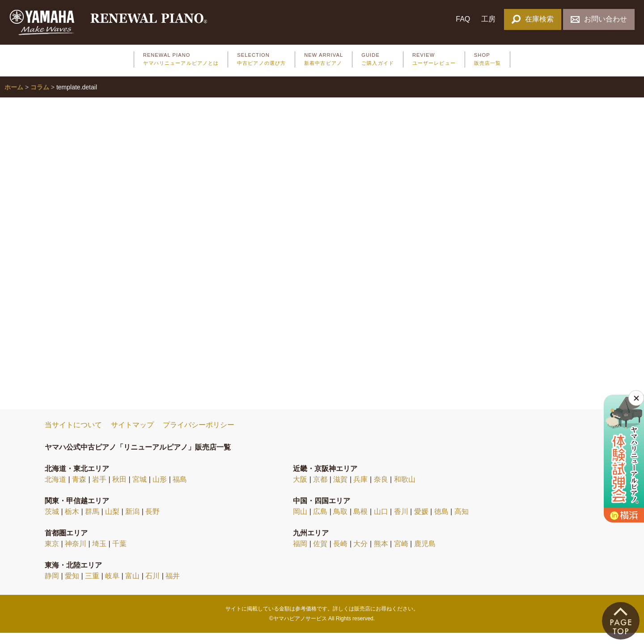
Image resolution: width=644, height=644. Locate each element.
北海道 (55, 490)
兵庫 (360, 490)
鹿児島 (425, 554)
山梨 (112, 522)
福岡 (300, 554)
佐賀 (320, 554)
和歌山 (405, 490)
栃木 (72, 522)
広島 (320, 522)
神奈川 (76, 554)
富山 (132, 587)
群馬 (92, 522)
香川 (401, 522)
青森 (79, 490)
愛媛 (421, 522)
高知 (462, 522)
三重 (92, 587)
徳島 (441, 522)
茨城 (52, 522)
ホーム (14, 98)
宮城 (140, 490)
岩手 (99, 490)
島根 (360, 522)
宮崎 (401, 554)
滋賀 (340, 490)
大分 (360, 554)
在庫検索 (532, 19)
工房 (488, 19)
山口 (381, 522)
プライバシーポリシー (199, 436)
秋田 (119, 490)
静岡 (52, 587)
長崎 (340, 554)
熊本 (381, 554)
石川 (153, 587)
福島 (180, 490)
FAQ (463, 19)
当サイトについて (73, 436)
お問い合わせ (599, 19)
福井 (173, 587)
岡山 (300, 522)
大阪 (300, 490)
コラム (40, 98)
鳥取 (340, 522)
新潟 (132, 522)
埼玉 (99, 554)
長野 (153, 522)
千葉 (119, 554)
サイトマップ (132, 436)
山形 (160, 490)
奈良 (381, 490)
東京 (52, 554)
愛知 (72, 587)
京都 (320, 490)
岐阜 (112, 587)
